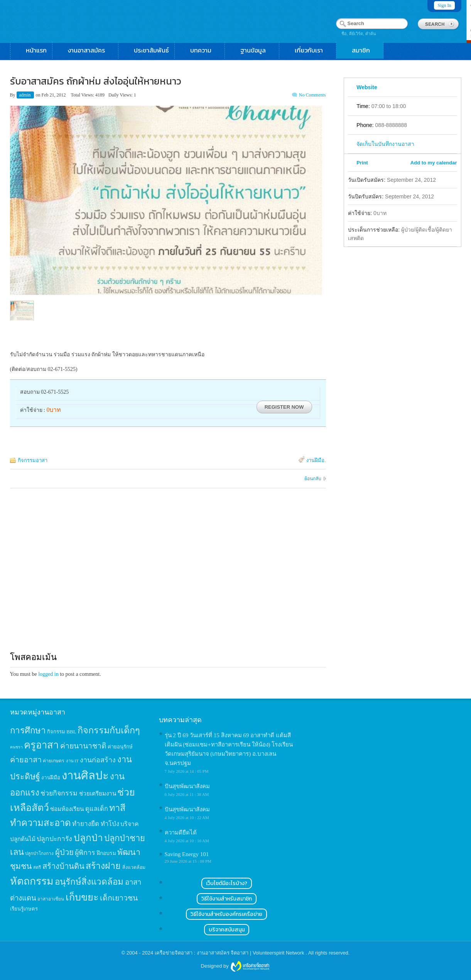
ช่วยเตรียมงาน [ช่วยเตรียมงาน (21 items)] (98, 793)
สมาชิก (365, 50)
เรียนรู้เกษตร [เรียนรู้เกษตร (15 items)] (24, 909)
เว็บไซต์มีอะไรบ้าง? (227, 883)
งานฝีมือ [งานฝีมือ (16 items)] (51, 778)
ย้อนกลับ (313, 479)
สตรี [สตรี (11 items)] (37, 867)
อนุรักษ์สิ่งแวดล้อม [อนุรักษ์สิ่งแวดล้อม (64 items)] (89, 882)
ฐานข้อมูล (257, 50)
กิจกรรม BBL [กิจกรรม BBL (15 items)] (62, 732)
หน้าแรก (36, 50)
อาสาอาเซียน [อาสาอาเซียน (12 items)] (51, 899)
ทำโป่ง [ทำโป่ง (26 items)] (110, 824)
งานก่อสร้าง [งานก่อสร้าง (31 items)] (98, 760)
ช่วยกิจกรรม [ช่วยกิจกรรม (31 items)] (59, 793)
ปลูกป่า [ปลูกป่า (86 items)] (88, 838)
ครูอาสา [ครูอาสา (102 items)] (41, 745)
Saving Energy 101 (187, 854)
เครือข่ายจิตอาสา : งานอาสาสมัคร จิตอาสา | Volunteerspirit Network (230, 953)
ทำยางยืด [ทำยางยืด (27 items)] (86, 824)
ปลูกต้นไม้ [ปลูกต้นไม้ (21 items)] (23, 839)
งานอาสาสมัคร (90, 50)
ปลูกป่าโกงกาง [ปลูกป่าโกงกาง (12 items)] (39, 854)
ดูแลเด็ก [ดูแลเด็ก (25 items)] (97, 809)
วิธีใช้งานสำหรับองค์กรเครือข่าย (226, 914)
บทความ (205, 50)
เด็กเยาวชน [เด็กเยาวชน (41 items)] (119, 898)
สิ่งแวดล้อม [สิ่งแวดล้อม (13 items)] (134, 867)
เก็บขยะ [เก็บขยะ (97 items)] (82, 897)
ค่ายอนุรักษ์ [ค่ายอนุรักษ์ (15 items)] (120, 747)
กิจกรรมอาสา (33, 460)
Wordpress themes (250, 966)
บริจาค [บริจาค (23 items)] (130, 824)
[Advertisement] (168, 577)
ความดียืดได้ (181, 833)
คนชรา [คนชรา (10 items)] (16, 747)
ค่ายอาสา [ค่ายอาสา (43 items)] (26, 760)
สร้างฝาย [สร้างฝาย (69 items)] (103, 866)
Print (362, 163)
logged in (48, 674)
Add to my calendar (434, 163)
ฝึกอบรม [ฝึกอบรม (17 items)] (106, 853)
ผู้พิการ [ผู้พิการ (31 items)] (85, 853)
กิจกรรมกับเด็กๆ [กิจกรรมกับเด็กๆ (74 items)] (109, 730)
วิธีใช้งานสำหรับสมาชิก (227, 899)
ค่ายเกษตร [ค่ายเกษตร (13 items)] (54, 761)
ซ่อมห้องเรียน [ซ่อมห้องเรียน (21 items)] (67, 809)
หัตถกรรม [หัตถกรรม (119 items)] (32, 881)
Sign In (444, 5)
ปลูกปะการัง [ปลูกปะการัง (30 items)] (54, 839)
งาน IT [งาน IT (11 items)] (72, 761)
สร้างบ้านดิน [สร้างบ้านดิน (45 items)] (63, 866)
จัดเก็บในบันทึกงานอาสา (385, 144)
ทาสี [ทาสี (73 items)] (117, 808)
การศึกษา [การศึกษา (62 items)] (28, 730)
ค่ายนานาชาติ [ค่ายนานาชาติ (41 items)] (83, 746)
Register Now (284, 407)
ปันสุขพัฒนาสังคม (187, 786)
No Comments (312, 95)
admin (26, 95)
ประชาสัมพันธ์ (151, 50)
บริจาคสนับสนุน (227, 930)
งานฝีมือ (315, 460)
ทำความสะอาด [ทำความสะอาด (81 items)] (41, 823)
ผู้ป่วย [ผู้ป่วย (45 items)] (64, 852)
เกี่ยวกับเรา (313, 50)
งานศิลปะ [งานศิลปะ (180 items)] (85, 775)
